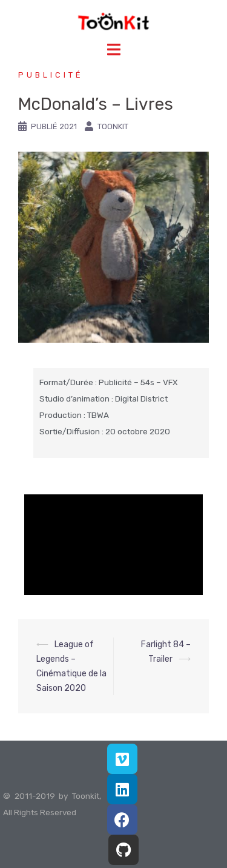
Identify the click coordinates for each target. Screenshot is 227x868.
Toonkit (113, 126)
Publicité (51, 75)
